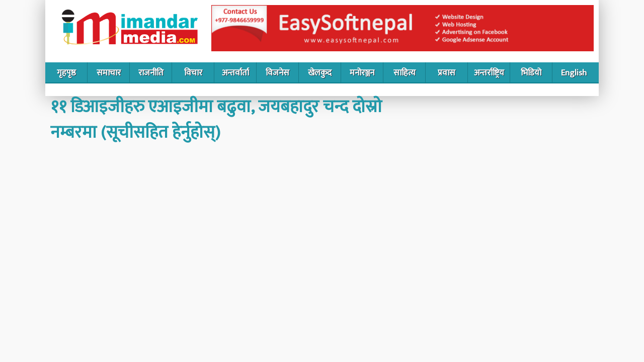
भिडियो (531, 73)
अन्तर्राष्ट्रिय (489, 73)
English (574, 73)
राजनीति (151, 73)
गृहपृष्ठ (66, 73)
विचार (193, 73)
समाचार (109, 73)
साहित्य (405, 73)
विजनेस (277, 73)
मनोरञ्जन (362, 73)
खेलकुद (320, 73)
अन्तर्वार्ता (235, 73)
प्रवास (447, 73)
